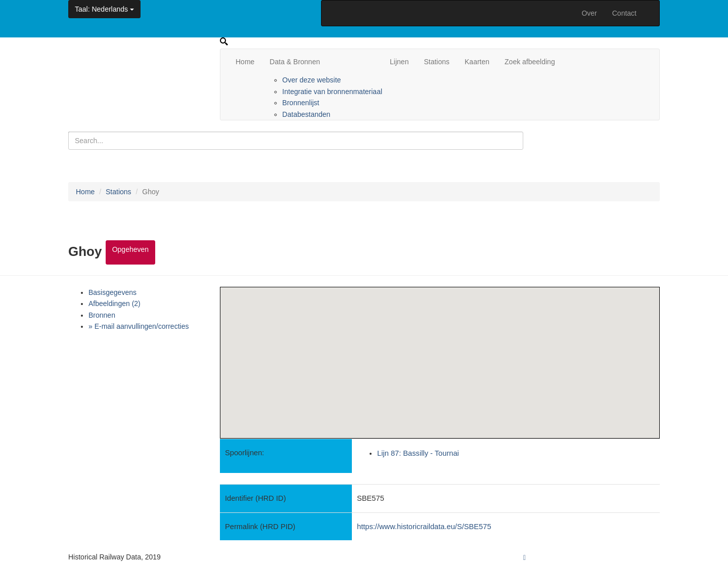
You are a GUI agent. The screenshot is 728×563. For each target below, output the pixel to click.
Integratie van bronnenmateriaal (332, 92)
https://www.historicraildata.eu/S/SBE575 (424, 527)
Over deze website (311, 80)
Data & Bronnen (295, 62)
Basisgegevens (112, 292)
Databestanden (306, 114)
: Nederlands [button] (104, 9)
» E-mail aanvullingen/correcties (139, 326)
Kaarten (477, 62)
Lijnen (399, 62)
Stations (437, 62)
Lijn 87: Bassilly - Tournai (418, 453)
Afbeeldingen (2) (115, 304)
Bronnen (102, 315)
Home (245, 62)
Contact (624, 13)
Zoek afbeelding (530, 62)
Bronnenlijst (301, 103)
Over (589, 13)
